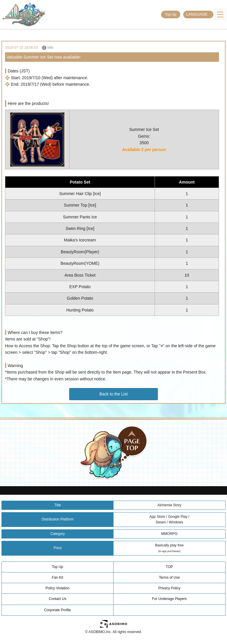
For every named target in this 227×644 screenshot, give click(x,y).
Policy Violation (57, 588)
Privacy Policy (170, 588)
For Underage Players (169, 599)
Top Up (171, 14)
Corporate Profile (57, 610)
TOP (169, 567)
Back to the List (113, 394)
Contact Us (57, 599)
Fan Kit (57, 578)
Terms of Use (170, 578)
